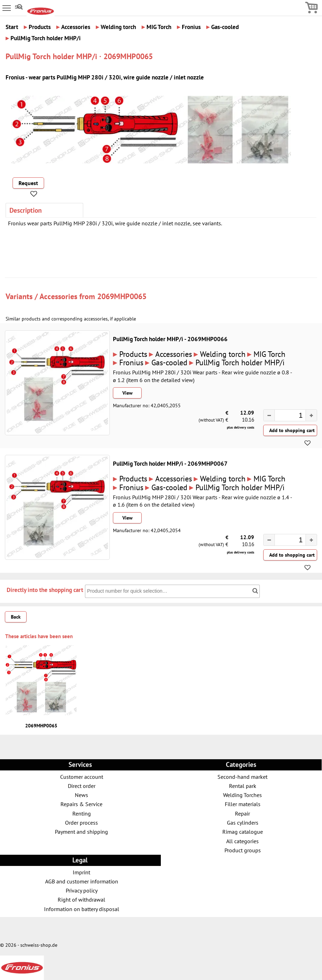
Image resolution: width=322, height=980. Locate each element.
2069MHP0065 (122, 296)
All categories (242, 841)
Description (26, 210)
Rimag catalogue (243, 831)
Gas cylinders (243, 822)
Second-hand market (242, 777)
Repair (242, 813)
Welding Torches (242, 795)
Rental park (243, 786)
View (127, 393)
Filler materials (243, 804)
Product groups (243, 850)
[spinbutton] (287, 416)
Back (16, 617)
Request (28, 183)
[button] (311, 415)
